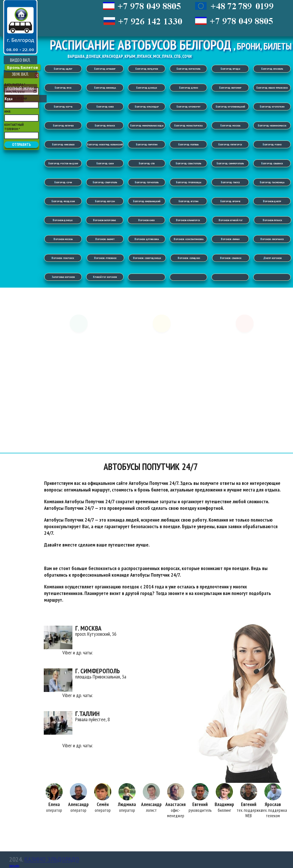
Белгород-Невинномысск (272, 125)
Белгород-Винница (105, 88)
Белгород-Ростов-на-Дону (63, 163)
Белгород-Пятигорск (230, 144)
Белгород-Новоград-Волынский (105, 144)
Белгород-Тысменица (272, 182)
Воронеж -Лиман (230, 239)
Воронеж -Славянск (231, 258)
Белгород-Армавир (105, 69)
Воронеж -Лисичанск (272, 239)
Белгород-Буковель (272, 69)
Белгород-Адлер (63, 69)
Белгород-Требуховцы (189, 182)
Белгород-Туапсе (230, 182)
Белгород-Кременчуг (189, 107)
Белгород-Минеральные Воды (147, 125)
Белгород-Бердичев (147, 69)
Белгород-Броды (230, 69)
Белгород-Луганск (105, 125)
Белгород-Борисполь (188, 69)
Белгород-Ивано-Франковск (272, 88)
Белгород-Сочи (63, 182)
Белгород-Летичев (63, 125)
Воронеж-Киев (146, 220)
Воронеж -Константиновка (189, 239)
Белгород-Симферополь (230, 163)
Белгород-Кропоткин (272, 107)
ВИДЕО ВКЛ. (20, 60)
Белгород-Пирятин (147, 144)
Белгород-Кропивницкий (230, 107)
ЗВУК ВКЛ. (20, 74)
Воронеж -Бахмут (105, 239)
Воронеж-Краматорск (188, 220)
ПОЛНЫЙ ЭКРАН (20, 88)
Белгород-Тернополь (147, 182)
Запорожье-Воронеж (63, 277)
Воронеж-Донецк (63, 220)
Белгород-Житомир (230, 88)
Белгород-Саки (105, 163)
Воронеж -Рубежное (105, 258)
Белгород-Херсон (105, 201)
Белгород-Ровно (272, 144)
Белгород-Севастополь (188, 163)
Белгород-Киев (105, 107)
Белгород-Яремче (230, 201)
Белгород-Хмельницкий (147, 201)
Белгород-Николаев (63, 144)
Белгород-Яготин (188, 201)
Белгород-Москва (230, 125)
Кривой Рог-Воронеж (105, 277)
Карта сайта (14, 866)
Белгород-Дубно (189, 88)
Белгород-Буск (63, 88)
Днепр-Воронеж (273, 258)
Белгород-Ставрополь (105, 182)
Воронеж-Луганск (272, 220)
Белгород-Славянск (272, 163)
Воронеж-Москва (63, 239)
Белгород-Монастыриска (188, 125)
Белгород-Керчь (63, 107)
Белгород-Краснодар (147, 107)
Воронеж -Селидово (189, 258)
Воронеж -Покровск (63, 258)
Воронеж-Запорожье (104, 220)
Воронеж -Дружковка (147, 239)
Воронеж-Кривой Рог (231, 220)
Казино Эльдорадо (52, 859)
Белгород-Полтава (188, 144)
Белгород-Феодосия (63, 201)
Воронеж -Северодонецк (147, 258)
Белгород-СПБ (147, 163)
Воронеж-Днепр (272, 201)
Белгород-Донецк (147, 88)
